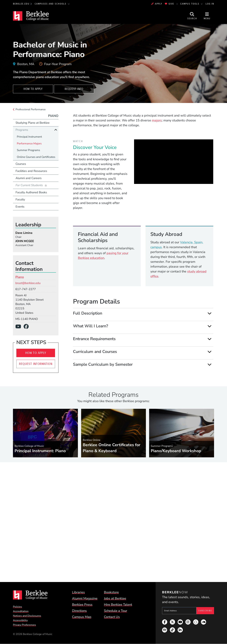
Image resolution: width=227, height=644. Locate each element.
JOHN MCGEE (25, 241)
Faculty (20, 199)
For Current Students (30, 185)
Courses (21, 164)
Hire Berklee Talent (118, 605)
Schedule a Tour (116, 611)
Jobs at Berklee (115, 598)
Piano (53, 116)
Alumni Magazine (85, 598)
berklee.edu (21, 4)
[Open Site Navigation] (207, 16)
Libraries (78, 592)
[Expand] (209, 313)
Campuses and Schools (51, 4)
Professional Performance (31, 109)
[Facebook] (27, 327)
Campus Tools (190, 4)
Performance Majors (29, 144)
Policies (17, 607)
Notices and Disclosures (27, 616)
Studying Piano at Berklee (33, 123)
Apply (157, 4)
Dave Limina (24, 233)
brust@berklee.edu (28, 283)
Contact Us (112, 617)
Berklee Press (82, 605)
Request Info (74, 89)
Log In (210, 4)
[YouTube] (20, 327)
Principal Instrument (29, 137)
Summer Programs (28, 150)
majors (157, 120)
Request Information (36, 364)
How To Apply (33, 89)
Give (169, 4)
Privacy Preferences (24, 625)
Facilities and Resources (31, 171)
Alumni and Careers (29, 178)
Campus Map (82, 617)
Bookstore (111, 592)
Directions (79, 611)
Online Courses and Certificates (36, 157)
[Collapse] (56, 130)
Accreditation (21, 611)
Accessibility (20, 620)
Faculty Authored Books (31, 192)
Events (20, 207)
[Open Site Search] (192, 16)
